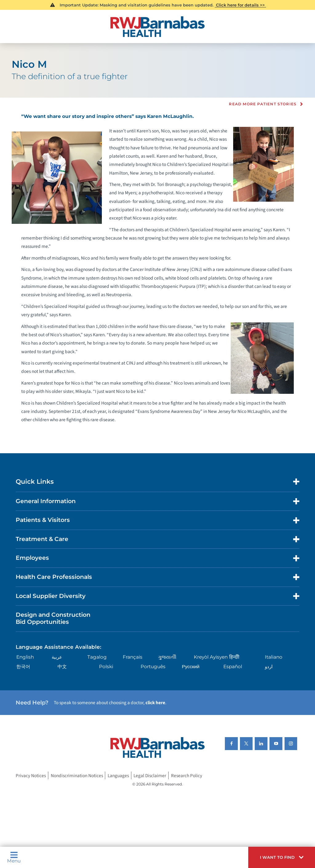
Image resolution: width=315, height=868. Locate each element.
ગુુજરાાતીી (167, 657)
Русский (191, 666)
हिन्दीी (234, 657)
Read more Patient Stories (263, 104)
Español (233, 666)
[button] (282, 857)
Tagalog (97, 657)
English (25, 657)
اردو (269, 666)
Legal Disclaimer (150, 776)
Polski (106, 666)
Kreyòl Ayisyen (211, 657)
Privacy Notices (31, 776)
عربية (57, 657)
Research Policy (187, 776)
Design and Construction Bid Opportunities (53, 618)
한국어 (23, 666)
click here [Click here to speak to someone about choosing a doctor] (155, 703)
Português (153, 666)
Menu (14, 857)
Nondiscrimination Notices (77, 776)
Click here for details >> (240, 5)
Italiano (274, 657)
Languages (118, 776)
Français (133, 657)
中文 (62, 666)
